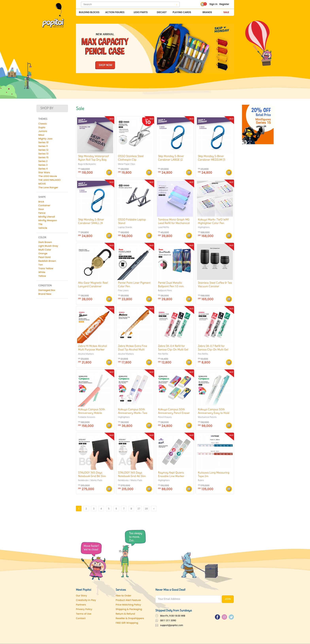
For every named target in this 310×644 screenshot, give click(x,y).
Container (44, 206)
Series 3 (43, 165)
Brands (207, 12)
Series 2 (43, 161)
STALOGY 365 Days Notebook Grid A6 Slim (132, 474)
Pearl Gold (44, 257)
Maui (41, 135)
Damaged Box (47, 290)
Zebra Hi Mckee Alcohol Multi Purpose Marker (93, 348)
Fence (42, 213)
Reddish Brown (47, 261)
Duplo (42, 128)
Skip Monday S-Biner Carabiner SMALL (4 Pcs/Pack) (91, 223)
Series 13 (43, 154)
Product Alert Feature (128, 600)
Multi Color (45, 250)
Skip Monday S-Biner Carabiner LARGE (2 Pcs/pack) (171, 160)
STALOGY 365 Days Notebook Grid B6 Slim (92, 474)
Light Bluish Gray (48, 246)
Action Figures (115, 12)
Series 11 (43, 146)
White (42, 272)
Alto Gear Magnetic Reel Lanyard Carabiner (93, 284)
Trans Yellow (46, 269)
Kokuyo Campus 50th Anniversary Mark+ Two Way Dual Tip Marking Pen (134, 413)
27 (139, 509)
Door (41, 209)
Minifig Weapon (48, 221)
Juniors (43, 131)
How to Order (123, 596)
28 (146, 509)
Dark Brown (45, 242)
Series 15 (43, 158)
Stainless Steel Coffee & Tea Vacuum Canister (215, 284)
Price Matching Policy (128, 605)
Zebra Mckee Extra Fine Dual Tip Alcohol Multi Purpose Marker (133, 349)
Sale (226, 12)
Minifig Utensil (47, 217)
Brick (41, 202)
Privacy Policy (84, 609)
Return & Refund (125, 614)
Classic (43, 124)
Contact (81, 618)
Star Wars (44, 173)
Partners (81, 605)
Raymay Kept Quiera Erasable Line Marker (171, 474)
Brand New (45, 294)
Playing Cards (182, 12)
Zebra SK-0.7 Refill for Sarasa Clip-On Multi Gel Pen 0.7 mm (213, 349)
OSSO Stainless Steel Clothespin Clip (131, 158)
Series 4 (43, 169)
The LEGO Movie (48, 176)
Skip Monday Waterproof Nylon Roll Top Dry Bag (94, 158)
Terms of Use (84, 614)
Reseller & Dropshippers (130, 618)
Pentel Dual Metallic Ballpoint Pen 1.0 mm (171, 284)
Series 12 (43, 150)
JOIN (228, 599)
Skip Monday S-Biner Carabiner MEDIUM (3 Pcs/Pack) (212, 160)
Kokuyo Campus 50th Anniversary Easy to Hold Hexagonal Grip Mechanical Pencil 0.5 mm (214, 415)
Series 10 (43, 143)
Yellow (42, 276)
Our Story (81, 596)
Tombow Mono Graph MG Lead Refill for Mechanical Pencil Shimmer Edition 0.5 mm (174, 225)
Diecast (162, 12)
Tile (40, 224)
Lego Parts (141, 12)
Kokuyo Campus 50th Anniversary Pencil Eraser (174, 411)
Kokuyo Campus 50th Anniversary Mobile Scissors (92, 413)
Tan (41, 265)
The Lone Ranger (48, 188)
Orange (43, 254)
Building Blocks (89, 12)
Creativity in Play (86, 600)
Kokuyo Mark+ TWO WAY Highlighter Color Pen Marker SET (213, 223)
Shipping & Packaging (129, 609)
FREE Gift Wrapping (127, 623)
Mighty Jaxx (45, 139)
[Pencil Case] (155, 48)
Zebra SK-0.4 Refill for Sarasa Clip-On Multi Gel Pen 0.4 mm (173, 349)
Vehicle (43, 228)
